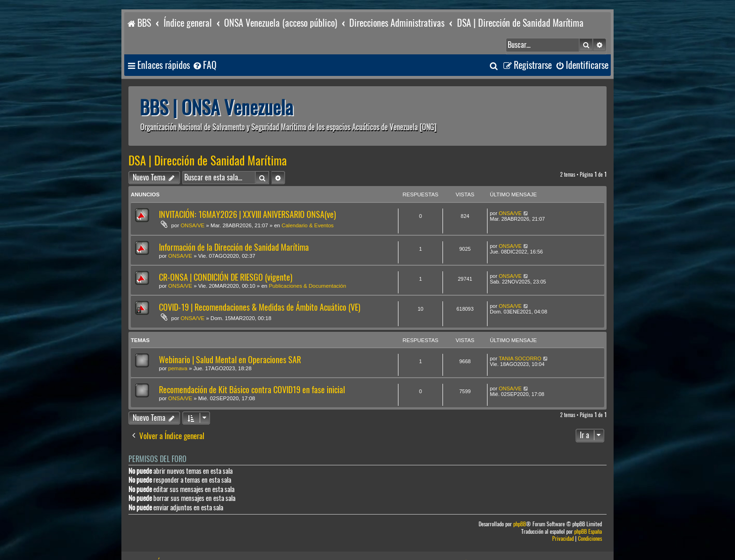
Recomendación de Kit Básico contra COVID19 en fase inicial (252, 369)
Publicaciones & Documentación (307, 265)
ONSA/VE (192, 205)
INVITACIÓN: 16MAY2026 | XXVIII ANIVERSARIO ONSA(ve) (247, 194)
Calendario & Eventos (308, 205)
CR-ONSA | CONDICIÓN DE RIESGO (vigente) (226, 257)
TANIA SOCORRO (520, 338)
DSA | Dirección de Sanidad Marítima (208, 140)
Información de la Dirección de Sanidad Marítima (234, 227)
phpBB (520, 504)
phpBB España (588, 511)
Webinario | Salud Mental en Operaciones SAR (230, 339)
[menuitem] (204, 45)
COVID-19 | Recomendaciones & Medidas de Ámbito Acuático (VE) (260, 287)
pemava (178, 348)
